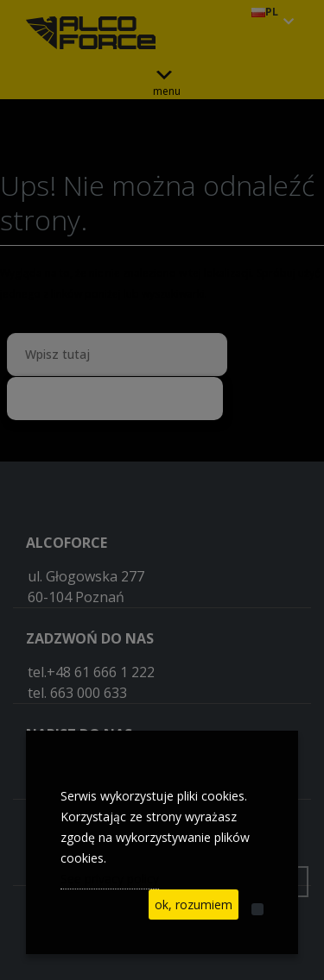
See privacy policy (110, 879)
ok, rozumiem (194, 905)
